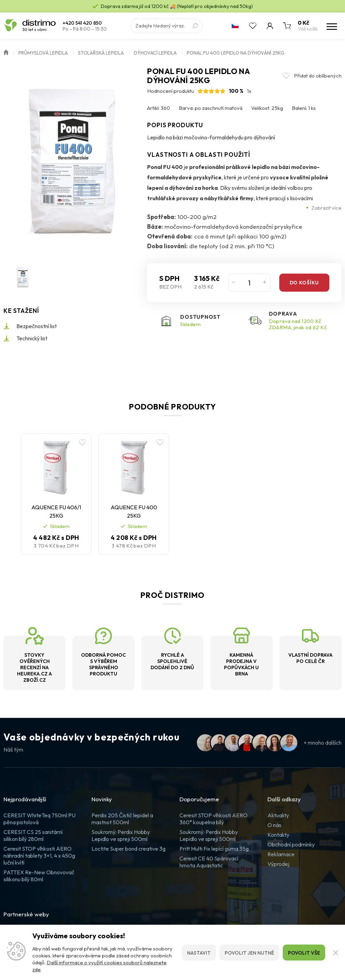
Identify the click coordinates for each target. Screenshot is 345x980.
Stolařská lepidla (101, 53)
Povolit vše (304, 953)
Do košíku (304, 283)
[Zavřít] (335, 953)
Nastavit (199, 953)
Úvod (6, 52)
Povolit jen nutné (249, 953)
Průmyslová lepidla (43, 53)
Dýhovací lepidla (155, 53)
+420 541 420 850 (82, 23)
